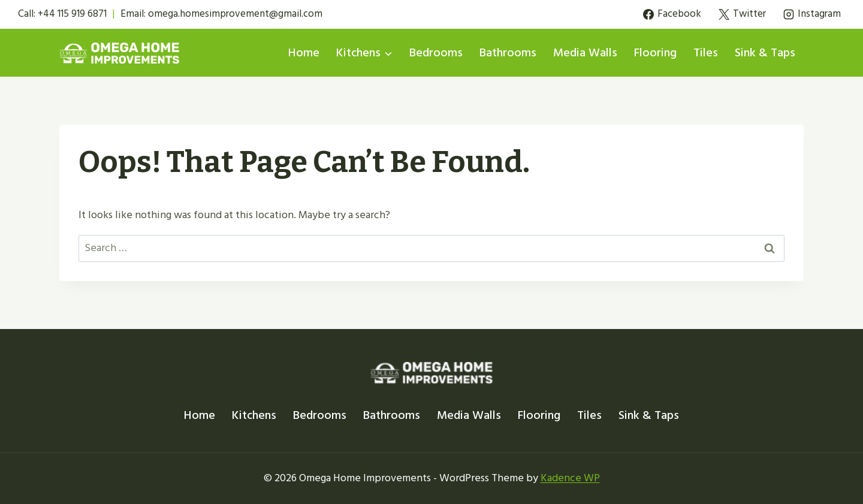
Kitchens (254, 415)
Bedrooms (436, 53)
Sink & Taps (765, 53)
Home (304, 53)
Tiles (706, 53)
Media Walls (585, 53)
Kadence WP (570, 478)
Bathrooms (508, 53)
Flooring (655, 53)
